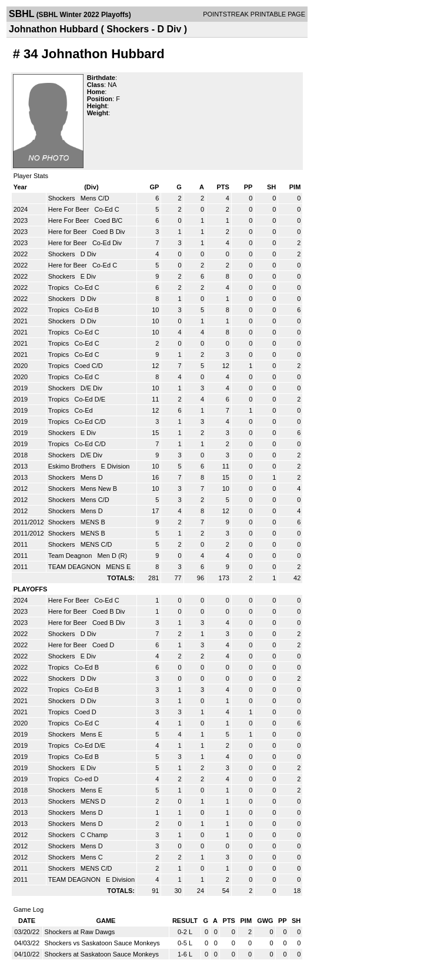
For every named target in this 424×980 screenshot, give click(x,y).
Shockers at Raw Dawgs (80, 932)
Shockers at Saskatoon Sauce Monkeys (102, 954)
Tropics (60, 287)
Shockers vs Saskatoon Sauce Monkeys (102, 943)
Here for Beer (69, 232)
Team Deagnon (71, 556)
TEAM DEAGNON (75, 567)
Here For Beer (70, 209)
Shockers (63, 198)
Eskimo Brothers (73, 466)
